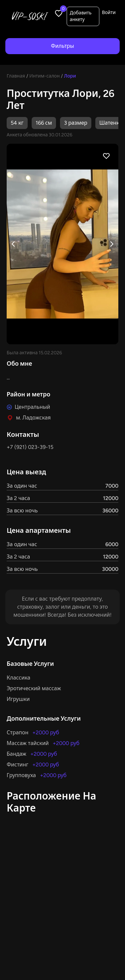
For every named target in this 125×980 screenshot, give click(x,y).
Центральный (32, 407)
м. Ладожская (33, 418)
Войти (109, 13)
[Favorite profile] (106, 156)
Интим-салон (44, 76)
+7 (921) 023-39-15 (30, 447)
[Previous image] (13, 244)
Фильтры (62, 46)
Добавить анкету (80, 16)
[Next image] (112, 244)
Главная (16, 76)
